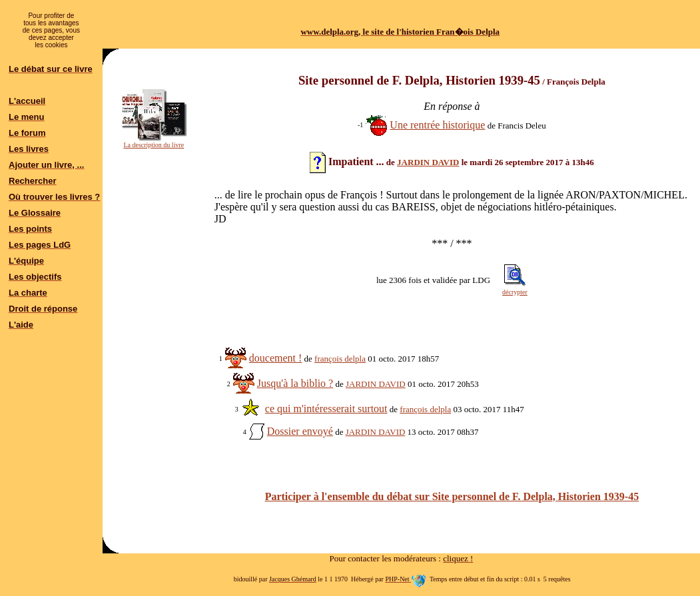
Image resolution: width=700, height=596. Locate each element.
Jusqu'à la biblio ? (295, 383)
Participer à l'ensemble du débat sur (452, 496)
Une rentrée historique (437, 125)
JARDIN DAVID (428, 162)
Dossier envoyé (300, 431)
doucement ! (276, 358)
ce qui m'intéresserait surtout (326, 409)
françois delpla (340, 359)
